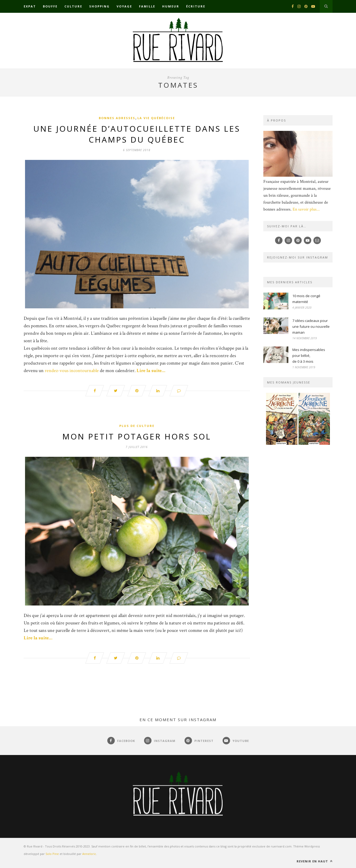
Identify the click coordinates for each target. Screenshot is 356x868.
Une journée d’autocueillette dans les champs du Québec (137, 134)
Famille (147, 6)
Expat (30, 6)
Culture (73, 6)
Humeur (171, 6)
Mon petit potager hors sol (137, 436)
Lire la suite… (151, 371)
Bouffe (50, 6)
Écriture (196, 6)
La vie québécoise (156, 118)
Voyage (124, 6)
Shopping (99, 6)
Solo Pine (52, 854)
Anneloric (89, 854)
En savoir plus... (306, 209)
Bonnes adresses (117, 118)
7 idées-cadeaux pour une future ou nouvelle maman (311, 326)
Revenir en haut (315, 861)
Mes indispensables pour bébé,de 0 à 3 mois (309, 356)
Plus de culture (137, 426)
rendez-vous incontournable (72, 371)
